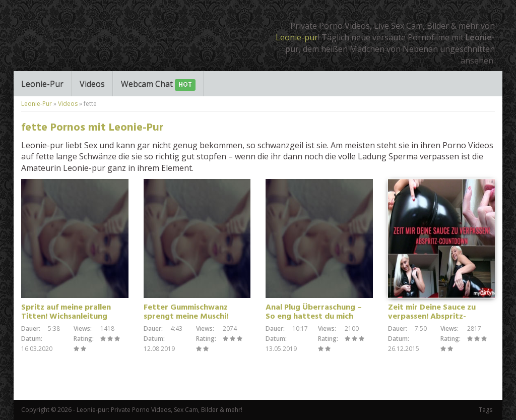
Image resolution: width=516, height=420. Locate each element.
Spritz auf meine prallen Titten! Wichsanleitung (66, 312)
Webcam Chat (158, 84)
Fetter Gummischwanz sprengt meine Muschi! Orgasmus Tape (186, 317)
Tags (486, 410)
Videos (92, 84)
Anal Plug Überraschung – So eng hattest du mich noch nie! (314, 317)
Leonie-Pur (42, 84)
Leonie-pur (297, 37)
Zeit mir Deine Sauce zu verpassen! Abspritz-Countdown (432, 317)
